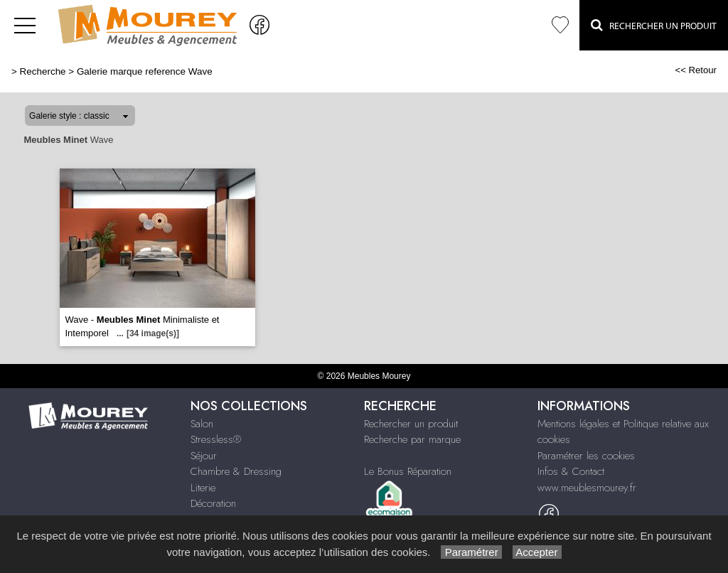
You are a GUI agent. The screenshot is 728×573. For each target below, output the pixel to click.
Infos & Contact (571, 471)
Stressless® (216, 439)
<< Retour (696, 70)
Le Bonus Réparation (408, 471)
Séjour (204, 456)
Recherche (43, 71)
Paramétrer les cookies (586, 456)
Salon (202, 424)
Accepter (537, 552)
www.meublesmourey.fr (587, 488)
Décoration (213, 503)
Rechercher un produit (411, 424)
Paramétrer (471, 552)
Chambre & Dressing (236, 471)
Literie (203, 488)
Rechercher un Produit (654, 25)
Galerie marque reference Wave (145, 71)
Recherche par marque (412, 439)
